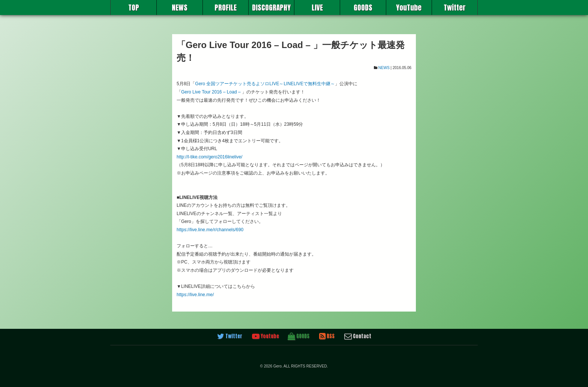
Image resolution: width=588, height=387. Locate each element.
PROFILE (226, 8)
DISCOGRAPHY (271, 8)
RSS (327, 336)
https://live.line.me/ (195, 295)
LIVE (317, 8)
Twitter (455, 8)
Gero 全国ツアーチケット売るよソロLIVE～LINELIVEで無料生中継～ (265, 84)
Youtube (265, 336)
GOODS (363, 8)
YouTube (409, 8)
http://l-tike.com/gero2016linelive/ (209, 157)
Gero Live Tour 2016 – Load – (211, 92)
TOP (134, 8)
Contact (358, 336)
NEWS (180, 8)
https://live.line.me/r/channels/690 (210, 230)
